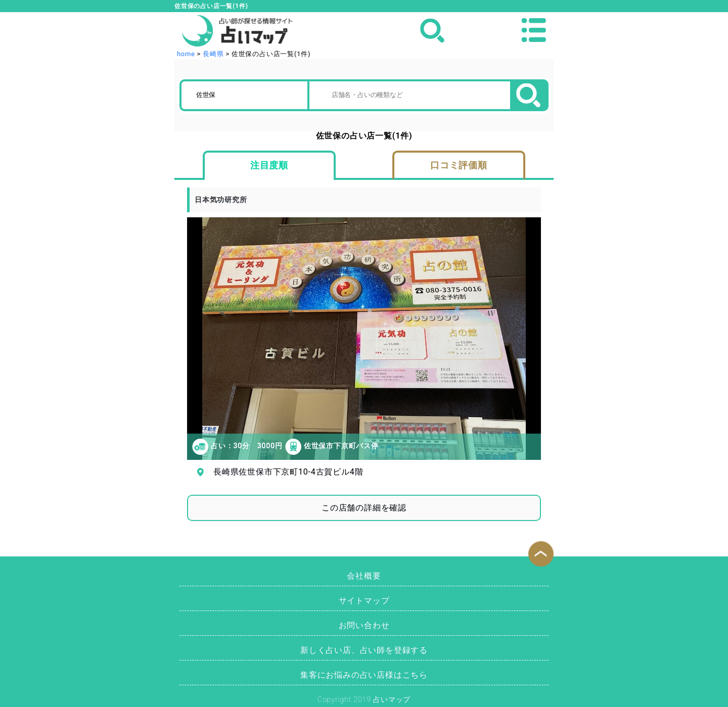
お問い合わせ (364, 625)
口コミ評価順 (459, 165)
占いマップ (392, 700)
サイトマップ (364, 601)
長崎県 (213, 54)
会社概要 (364, 576)
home (186, 54)
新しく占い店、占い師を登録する (364, 650)
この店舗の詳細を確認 (364, 508)
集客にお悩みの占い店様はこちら (364, 675)
